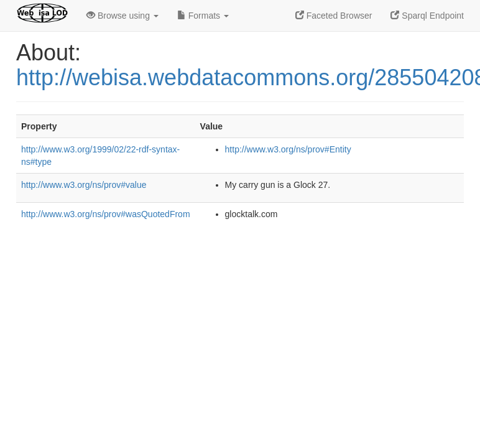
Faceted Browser (334, 16)
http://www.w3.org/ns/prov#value (84, 185)
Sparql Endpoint (427, 16)
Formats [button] (203, 16)
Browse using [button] (122, 16)
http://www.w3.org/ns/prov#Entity (288, 149)
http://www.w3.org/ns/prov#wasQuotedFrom (106, 214)
